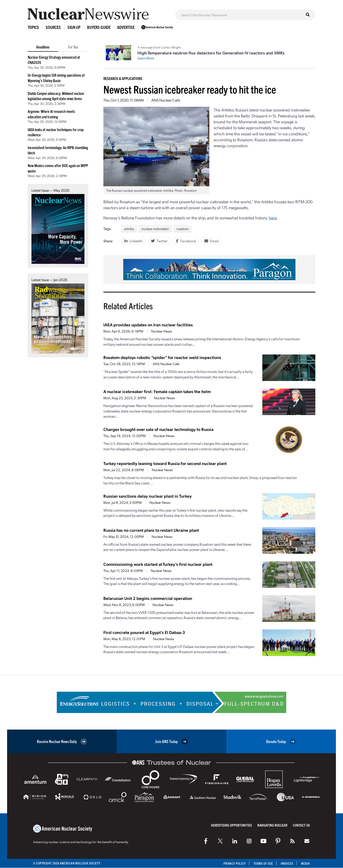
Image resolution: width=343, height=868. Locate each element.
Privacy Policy (234, 863)
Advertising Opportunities (231, 825)
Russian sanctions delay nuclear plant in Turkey (147, 496)
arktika (129, 229)
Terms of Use (263, 863)
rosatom (182, 229)
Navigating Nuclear (272, 825)
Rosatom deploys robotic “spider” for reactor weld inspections (162, 357)
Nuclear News (162, 331)
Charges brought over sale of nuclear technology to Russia (158, 429)
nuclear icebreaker (155, 229)
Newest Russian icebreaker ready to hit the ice (190, 89)
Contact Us (301, 825)
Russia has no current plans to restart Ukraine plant (151, 530)
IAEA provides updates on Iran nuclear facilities (148, 325)
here (273, 218)
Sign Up (74, 27)
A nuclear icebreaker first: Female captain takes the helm (157, 391)
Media (306, 863)
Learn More (146, 58)
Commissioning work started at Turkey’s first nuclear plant (158, 564)
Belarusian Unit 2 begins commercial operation (148, 598)
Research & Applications (123, 78)
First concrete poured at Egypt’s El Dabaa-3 (144, 632)
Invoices (287, 863)
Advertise (126, 27)
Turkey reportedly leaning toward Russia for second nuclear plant (165, 463)
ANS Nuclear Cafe (166, 100)
